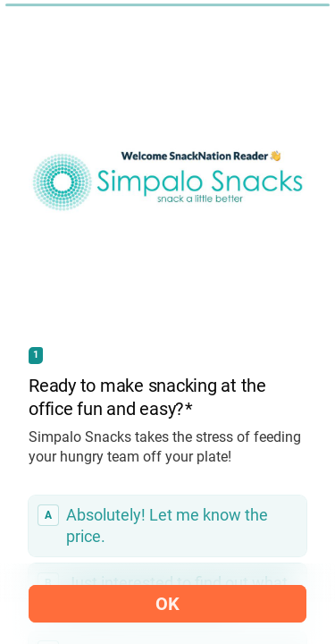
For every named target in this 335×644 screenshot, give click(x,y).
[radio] (167, 526)
